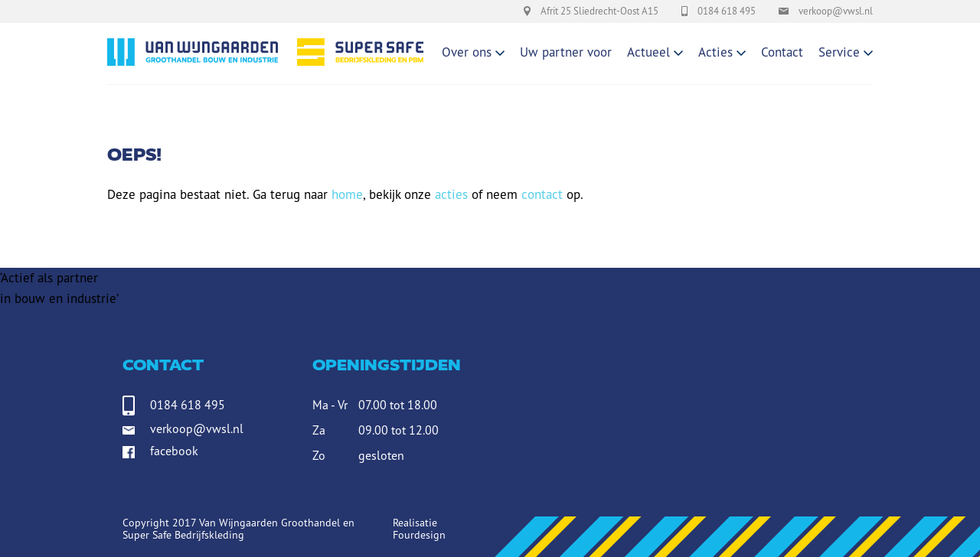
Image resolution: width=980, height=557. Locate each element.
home (347, 194)
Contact (782, 52)
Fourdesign (419, 535)
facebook (174, 454)
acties (451, 194)
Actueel (648, 52)
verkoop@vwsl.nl (197, 428)
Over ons (467, 52)
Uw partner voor (566, 52)
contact (542, 194)
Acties (715, 52)
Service (839, 52)
